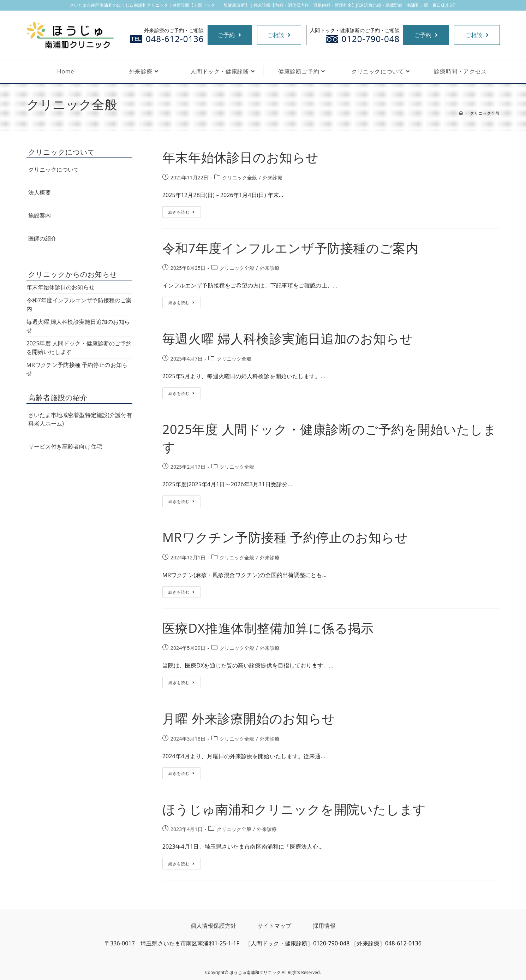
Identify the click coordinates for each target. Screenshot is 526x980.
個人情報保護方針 (213, 926)
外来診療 (273, 177)
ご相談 (279, 35)
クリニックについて (54, 170)
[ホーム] (461, 113)
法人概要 (40, 192)
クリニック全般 (240, 177)
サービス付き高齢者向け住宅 (65, 446)
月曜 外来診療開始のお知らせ (249, 718)
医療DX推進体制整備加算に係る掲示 (268, 628)
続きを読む (182, 213)
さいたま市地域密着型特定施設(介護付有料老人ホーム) (80, 419)
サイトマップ (274, 926)
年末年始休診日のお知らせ (241, 157)
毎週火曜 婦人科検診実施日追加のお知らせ (288, 338)
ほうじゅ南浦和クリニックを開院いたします (294, 809)
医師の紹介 (43, 238)
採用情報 (324, 926)
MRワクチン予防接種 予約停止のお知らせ (285, 537)
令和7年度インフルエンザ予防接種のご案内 (291, 248)
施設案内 (40, 215)
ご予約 (229, 35)
